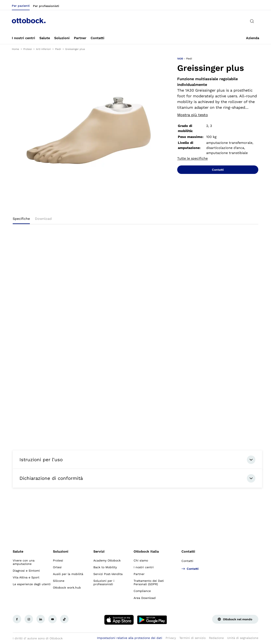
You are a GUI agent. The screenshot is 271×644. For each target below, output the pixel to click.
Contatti (188, 551)
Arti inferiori (43, 49)
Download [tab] (43, 219)
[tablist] (135, 220)
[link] (24, 38)
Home (15, 49)
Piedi (58, 49)
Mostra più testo (193, 115)
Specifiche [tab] (21, 219)
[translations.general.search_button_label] (252, 21)
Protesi (28, 49)
